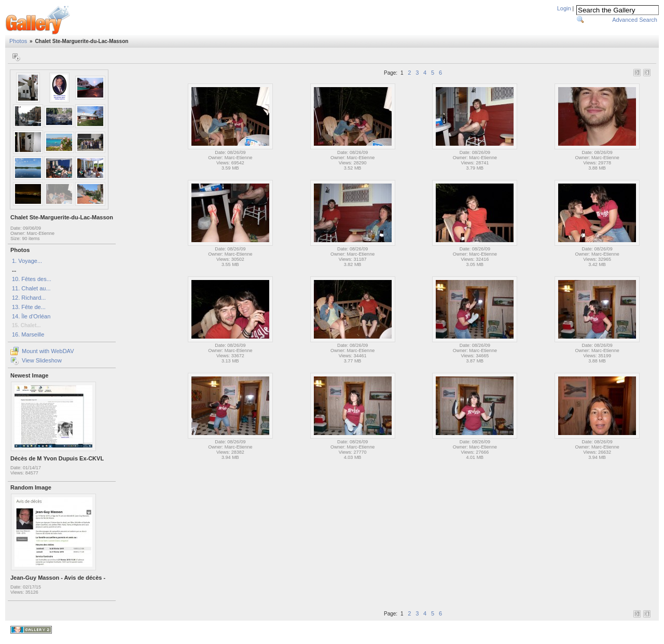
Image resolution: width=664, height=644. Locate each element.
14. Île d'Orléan (31, 316)
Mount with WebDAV (48, 351)
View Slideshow (42, 360)
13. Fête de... (29, 307)
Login (564, 8)
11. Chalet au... (31, 288)
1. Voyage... (27, 261)
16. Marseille (28, 334)
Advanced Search (635, 20)
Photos (18, 41)
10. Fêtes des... (32, 279)
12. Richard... (29, 298)
